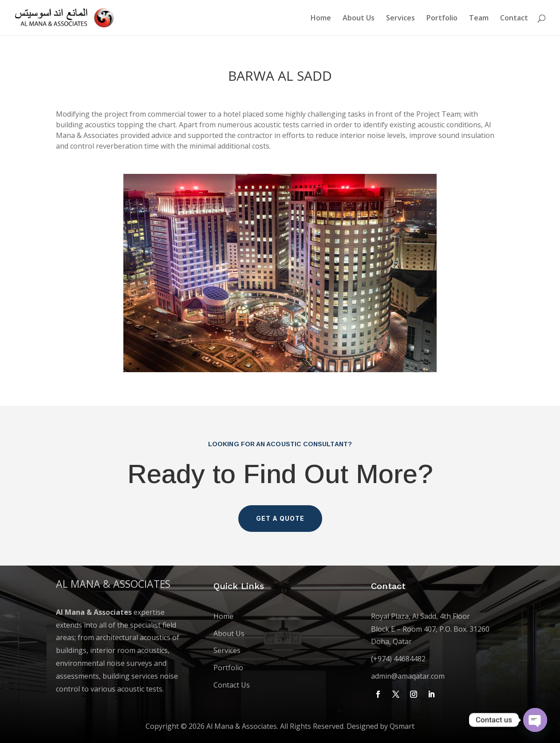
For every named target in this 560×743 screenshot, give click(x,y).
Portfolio (442, 19)
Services (400, 19)
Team (479, 19)
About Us (359, 19)
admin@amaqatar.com (408, 676)
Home (321, 19)
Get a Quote (280, 518)
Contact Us (232, 685)
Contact (514, 19)
